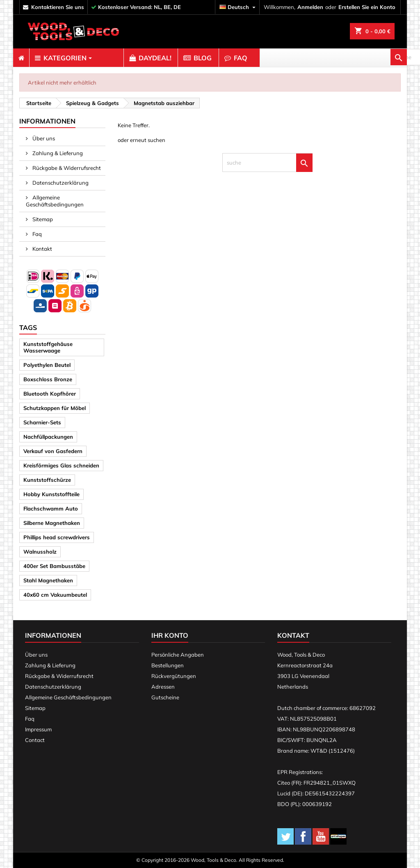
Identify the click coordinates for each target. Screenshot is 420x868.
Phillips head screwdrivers (57, 537)
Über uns (43, 138)
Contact (35, 740)
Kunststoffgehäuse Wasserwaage (48, 347)
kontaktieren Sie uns (58, 7)
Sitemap (42, 219)
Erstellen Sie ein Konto (367, 7)
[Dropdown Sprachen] (239, 7)
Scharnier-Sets (42, 422)
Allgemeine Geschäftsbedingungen (55, 201)
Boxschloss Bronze (48, 379)
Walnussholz (40, 552)
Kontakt (42, 249)
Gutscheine (165, 697)
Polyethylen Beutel (47, 365)
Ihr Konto (170, 635)
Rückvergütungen (174, 676)
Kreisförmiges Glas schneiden (61, 465)
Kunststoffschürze (47, 480)
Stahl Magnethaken (48, 580)
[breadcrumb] (38, 103)
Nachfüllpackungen (48, 437)
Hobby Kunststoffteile (51, 494)
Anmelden (310, 7)
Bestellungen (168, 665)
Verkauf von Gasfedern (53, 451)
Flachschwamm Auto (51, 508)
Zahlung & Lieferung (57, 153)
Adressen (163, 687)
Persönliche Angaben (178, 655)
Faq (37, 234)
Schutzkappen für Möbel (55, 408)
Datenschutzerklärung (60, 183)
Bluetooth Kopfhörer (50, 394)
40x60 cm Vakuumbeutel (55, 595)
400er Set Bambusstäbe (54, 566)
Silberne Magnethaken (52, 523)
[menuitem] (21, 58)
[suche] (362, 58)
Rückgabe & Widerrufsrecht (66, 168)
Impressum (38, 729)
